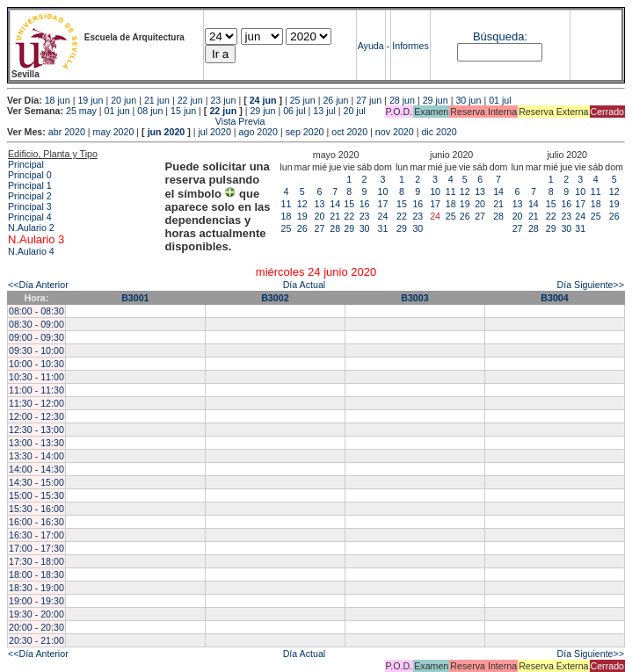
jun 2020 (167, 132)
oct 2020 (349, 132)
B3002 (275, 298)
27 (320, 228)
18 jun (58, 100)
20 (320, 216)
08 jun (150, 111)
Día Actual (305, 285)
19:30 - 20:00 (36, 614)
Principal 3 (30, 206)
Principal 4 (30, 217)
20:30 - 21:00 (36, 640)
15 (349, 204)
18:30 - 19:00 (36, 588)
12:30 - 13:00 (36, 430)
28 (335, 228)
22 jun (190, 100)
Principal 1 (30, 185)
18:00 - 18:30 (36, 574)
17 (383, 204)
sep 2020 (305, 132)
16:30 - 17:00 (36, 535)
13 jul (324, 111)
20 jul (355, 111)
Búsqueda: (500, 36)
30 (365, 228)
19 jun (90, 100)
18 (287, 216)
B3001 (135, 298)
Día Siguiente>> (591, 285)
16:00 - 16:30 (36, 522)
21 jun (157, 100)
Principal (26, 164)
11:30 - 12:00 (36, 403)
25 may (81, 111)
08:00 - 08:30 (36, 311)
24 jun (263, 100)
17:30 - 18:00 (36, 561)
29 (349, 228)
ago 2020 (258, 132)
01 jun (117, 111)
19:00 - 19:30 (36, 601)
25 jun (303, 100)
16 (365, 204)
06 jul (294, 111)
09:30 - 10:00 (36, 350)
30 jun (468, 100)
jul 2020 (215, 132)
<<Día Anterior (38, 285)
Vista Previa (136, 121)
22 (349, 216)
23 (365, 216)
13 (320, 204)
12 (302, 204)
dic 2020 (439, 132)
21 (335, 216)
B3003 (414, 298)
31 (383, 228)
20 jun (123, 100)
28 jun (402, 100)
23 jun (223, 100)
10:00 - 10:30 (36, 364)
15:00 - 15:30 (36, 495)
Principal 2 (30, 196)
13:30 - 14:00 (36, 456)
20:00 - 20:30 (36, 627)
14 (335, 204)
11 (287, 204)
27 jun (369, 100)
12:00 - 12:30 (36, 416)
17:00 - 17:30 (36, 548)
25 (287, 228)
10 (383, 191)
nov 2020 (395, 132)
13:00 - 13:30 (36, 443)
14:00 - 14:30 (36, 469)
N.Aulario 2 (31, 228)
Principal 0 (30, 175)
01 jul (500, 100)
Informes (410, 46)
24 (383, 216)
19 (302, 216)
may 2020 (114, 132)
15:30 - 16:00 (36, 509)
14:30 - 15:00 (36, 482)
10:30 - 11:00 (36, 377)
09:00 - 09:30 (36, 337)
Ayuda (371, 46)
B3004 (554, 298)
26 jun (335, 100)
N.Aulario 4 (31, 251)
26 (302, 228)
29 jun (436, 100)
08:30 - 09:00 (36, 324)
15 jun (183, 111)
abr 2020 (67, 132)
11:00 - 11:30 (36, 390)
